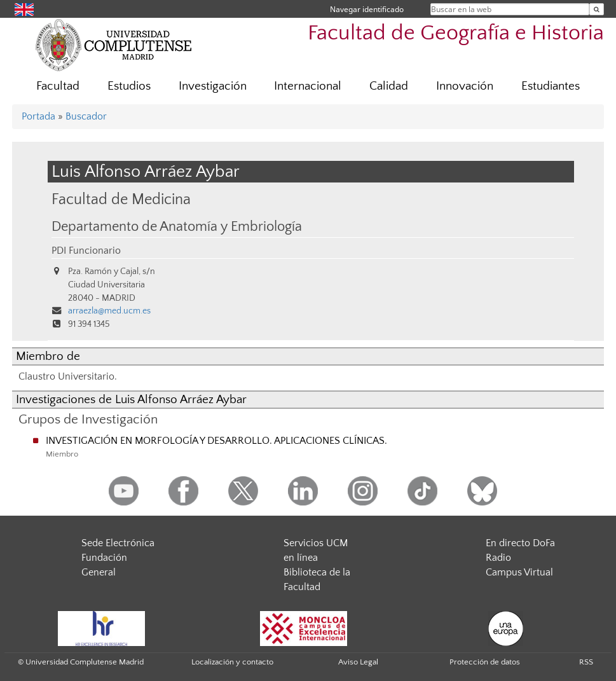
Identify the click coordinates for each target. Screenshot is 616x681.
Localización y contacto (232, 662)
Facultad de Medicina (121, 199)
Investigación (213, 86)
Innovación (465, 86)
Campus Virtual (519, 572)
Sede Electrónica (118, 543)
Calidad (389, 86)
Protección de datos (485, 662)
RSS (586, 662)
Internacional (308, 86)
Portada (38, 116)
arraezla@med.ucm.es (109, 311)
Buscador (86, 116)
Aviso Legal (358, 662)
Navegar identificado (367, 9)
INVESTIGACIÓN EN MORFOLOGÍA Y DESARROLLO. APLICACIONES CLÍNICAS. (216, 441)
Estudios (129, 86)
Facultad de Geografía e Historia (456, 33)
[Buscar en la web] (597, 9)
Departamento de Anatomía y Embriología (177, 227)
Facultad (58, 86)
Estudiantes (551, 86)
